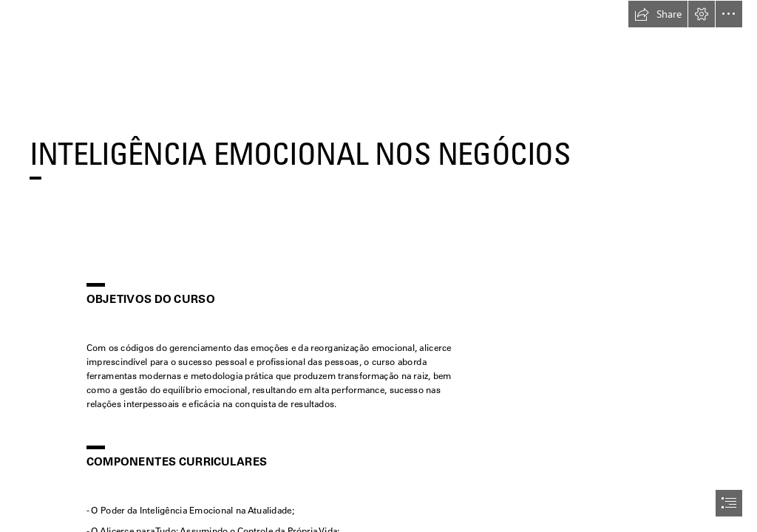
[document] (378, 266)
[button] (658, 14)
